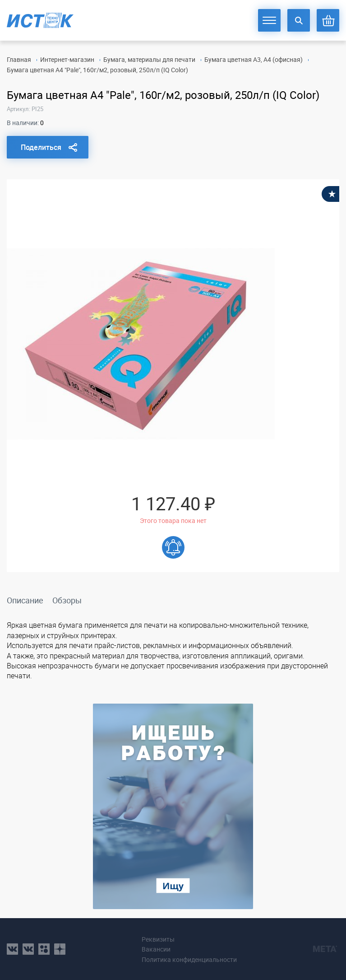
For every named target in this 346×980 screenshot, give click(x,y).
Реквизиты (158, 939)
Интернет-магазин (67, 59)
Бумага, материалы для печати (149, 59)
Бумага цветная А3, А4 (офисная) (254, 59)
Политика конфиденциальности (189, 959)
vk (12, 949)
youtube (60, 949)
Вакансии (156, 949)
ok (44, 949)
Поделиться (41, 147)
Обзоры (67, 600)
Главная (19, 59)
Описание (25, 600)
